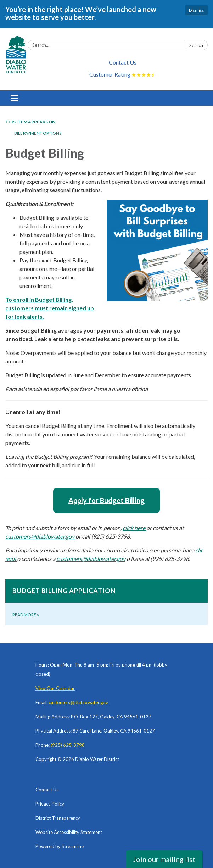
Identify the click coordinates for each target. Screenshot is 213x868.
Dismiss (197, 10)
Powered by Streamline (60, 846)
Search (196, 45)
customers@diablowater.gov (78, 702)
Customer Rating (123, 75)
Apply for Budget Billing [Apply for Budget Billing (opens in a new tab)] (106, 500)
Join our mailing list (164, 859)
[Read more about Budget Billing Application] (106, 602)
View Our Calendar (55, 688)
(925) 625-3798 (68, 745)
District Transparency (58, 818)
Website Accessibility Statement (69, 832)
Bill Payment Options (38, 133)
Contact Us (123, 62)
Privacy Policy (50, 804)
